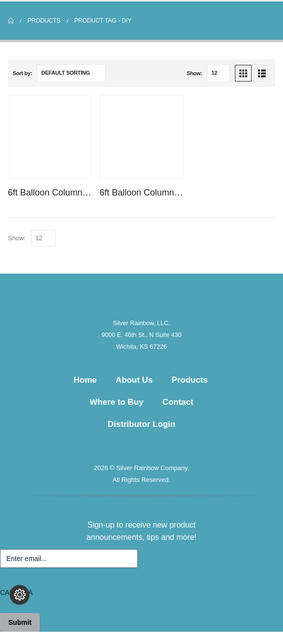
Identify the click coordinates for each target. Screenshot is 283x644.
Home (85, 380)
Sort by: (22, 73)
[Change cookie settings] (20, 595)
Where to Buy (117, 402)
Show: (195, 73)
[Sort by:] (71, 73)
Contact (178, 402)
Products (190, 380)
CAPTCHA (16, 592)
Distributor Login (142, 424)
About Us (134, 380)
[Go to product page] (50, 137)
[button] (243, 73)
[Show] (219, 73)
